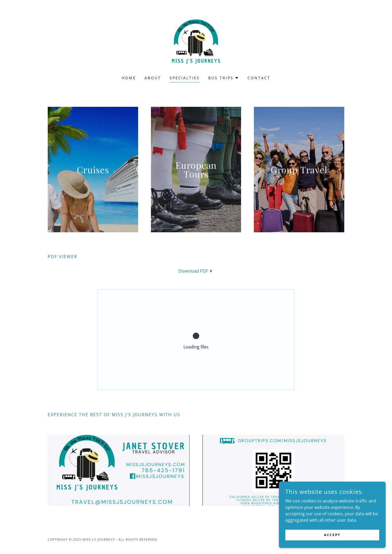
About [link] (153, 78)
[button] (224, 78)
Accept (332, 535)
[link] (196, 41)
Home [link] (129, 78)
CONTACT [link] (259, 78)
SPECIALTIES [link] (185, 78)
